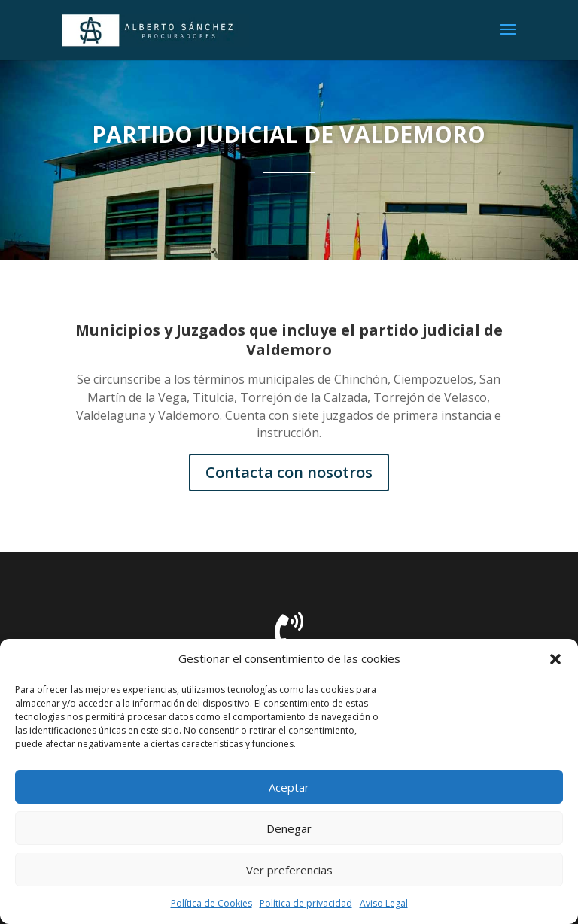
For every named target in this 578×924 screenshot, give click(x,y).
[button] (555, 659)
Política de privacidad (306, 903)
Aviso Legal (384, 903)
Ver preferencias (289, 870)
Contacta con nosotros (289, 472)
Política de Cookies (211, 903)
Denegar (289, 828)
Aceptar (289, 787)
